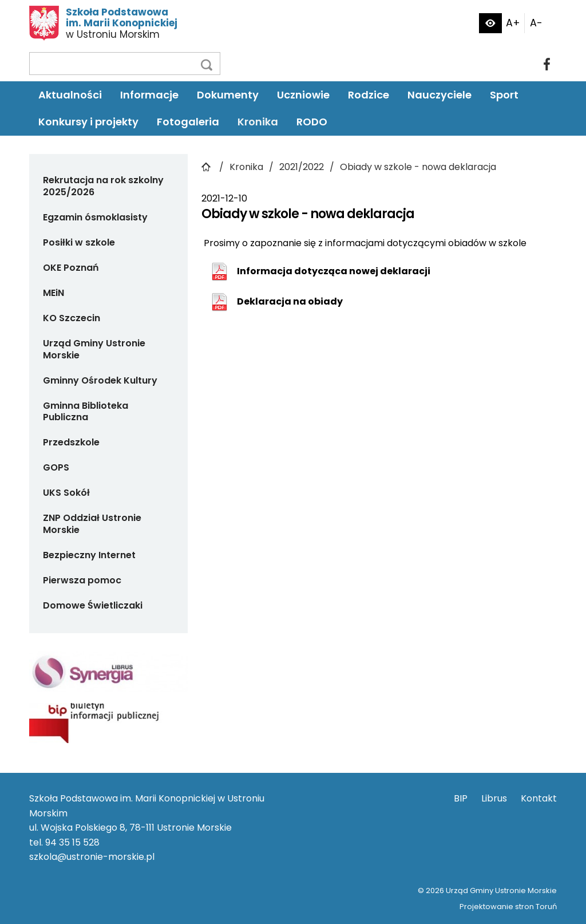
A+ (513, 23)
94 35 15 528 (72, 842)
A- (536, 23)
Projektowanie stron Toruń (508, 907)
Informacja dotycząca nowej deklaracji (334, 271)
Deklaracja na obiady (290, 301)
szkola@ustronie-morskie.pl (92, 857)
